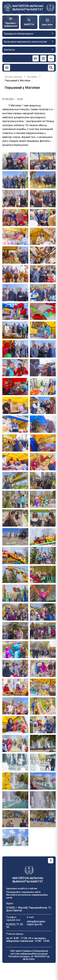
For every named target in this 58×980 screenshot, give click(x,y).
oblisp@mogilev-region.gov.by (36, 923)
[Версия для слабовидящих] (51, 58)
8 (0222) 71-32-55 (15, 926)
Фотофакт (32, 77)
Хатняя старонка (13, 77)
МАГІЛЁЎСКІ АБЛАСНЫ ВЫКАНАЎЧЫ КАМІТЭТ (28, 8)
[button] (15, 161)
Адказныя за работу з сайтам (22, 888)
